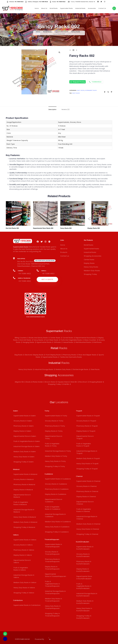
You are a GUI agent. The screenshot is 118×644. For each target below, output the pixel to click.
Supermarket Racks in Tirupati (88, 416)
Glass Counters (90, 340)
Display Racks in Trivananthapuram (52, 568)
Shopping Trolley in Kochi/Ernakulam (84, 617)
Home (37, 8)
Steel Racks (95, 369)
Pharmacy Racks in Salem (24, 426)
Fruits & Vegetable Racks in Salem (27, 441)
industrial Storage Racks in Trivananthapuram (55, 592)
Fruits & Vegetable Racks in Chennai (84, 510)
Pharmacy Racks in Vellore (24, 550)
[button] (59, 52)
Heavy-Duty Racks (91, 267)
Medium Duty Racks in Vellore (25, 582)
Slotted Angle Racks (81, 369)
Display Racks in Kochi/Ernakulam (83, 570)
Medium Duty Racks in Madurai (25, 522)
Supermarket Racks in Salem (25, 416)
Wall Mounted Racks (83, 342)
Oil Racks (57, 342)
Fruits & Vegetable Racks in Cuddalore (53, 508)
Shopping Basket (96, 382)
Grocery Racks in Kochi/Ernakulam (83, 555)
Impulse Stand (63, 382)
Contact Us (102, 8)
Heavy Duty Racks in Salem (24, 457)
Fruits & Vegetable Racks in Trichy (52, 445)
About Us (44, 8)
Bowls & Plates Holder (35, 382)
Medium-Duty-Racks (92, 271)
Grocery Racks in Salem (23, 421)
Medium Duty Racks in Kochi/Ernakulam (85, 602)
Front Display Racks (53, 355)
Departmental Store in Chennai (85, 503)
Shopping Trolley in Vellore (24, 593)
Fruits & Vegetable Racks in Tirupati (84, 445)
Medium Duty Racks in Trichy (56, 456)
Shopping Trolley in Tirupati (87, 469)
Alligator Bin (19, 382)
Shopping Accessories (93, 256)
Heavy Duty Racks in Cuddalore (57, 527)
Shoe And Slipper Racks (87, 355)
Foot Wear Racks (52, 340)
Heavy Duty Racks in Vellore (24, 588)
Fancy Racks (76, 32)
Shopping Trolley (90, 274)
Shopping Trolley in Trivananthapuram (52, 615)
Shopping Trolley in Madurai (24, 527)
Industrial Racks (80, 8)
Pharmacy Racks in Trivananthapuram (52, 560)
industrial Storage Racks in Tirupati (87, 452)
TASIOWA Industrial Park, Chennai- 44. (85, 2)
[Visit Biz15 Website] (49, 640)
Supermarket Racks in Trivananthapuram (54, 545)
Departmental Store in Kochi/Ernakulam (84, 577)
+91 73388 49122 (19, 2)
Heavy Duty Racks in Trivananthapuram (53, 607)
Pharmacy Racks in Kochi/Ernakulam (84, 563)
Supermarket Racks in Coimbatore (27, 605)
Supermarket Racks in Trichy (56, 416)
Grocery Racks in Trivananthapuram (52, 553)
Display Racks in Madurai (23, 490)
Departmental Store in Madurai (22, 496)
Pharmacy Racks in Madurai (24, 484)
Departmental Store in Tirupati (85, 437)
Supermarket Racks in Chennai (88, 481)
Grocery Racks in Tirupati (86, 421)
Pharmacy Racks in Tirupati (87, 426)
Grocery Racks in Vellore (23, 545)
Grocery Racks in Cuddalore (56, 484)
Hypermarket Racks (44, 342)
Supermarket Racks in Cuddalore (58, 479)
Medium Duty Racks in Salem (25, 452)
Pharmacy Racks (70, 355)
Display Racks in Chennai (86, 497)
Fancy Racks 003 (66, 228)
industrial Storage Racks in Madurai (24, 511)
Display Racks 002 (94, 228)
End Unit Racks (25, 340)
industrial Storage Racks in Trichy (58, 451)
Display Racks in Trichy (54, 431)
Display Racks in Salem (22, 431)
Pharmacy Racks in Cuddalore (57, 489)
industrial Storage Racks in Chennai (87, 518)
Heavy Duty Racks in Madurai (25, 517)
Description (52, 109)
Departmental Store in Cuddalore (54, 501)
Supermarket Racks (66, 8)
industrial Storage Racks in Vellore (24, 576)
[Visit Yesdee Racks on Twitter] (101, 2)
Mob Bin (74, 382)
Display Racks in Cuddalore (56, 494)
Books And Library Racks (38, 338)
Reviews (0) (66, 109)
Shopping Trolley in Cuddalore (57, 532)
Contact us (65, 256)
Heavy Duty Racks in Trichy (55, 461)
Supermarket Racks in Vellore (25, 540)
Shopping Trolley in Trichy (55, 466)
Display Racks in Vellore (23, 555)
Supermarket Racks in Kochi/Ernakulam (85, 548)
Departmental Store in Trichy (54, 437)
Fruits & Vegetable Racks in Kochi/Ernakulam (84, 586)
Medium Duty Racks (63, 369)
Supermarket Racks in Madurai (25, 474)
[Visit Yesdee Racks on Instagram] (105, 2)
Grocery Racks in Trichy (54, 421)
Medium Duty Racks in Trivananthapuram (54, 600)
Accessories (92, 8)
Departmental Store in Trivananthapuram (56, 575)
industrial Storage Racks (44, 369)
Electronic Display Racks (34, 355)
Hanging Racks (28, 342)
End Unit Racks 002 (12, 228)
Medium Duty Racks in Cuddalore (58, 522)
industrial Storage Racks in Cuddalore (55, 515)
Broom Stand (50, 382)
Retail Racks (54, 8)
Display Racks (89, 263)
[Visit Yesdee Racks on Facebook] (98, 2)
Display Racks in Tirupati (86, 431)
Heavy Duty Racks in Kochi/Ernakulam (84, 610)
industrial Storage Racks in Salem (27, 446)
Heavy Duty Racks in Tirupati (87, 464)
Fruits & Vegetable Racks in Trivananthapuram (52, 584)
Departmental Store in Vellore (22, 561)
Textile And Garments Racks (71, 357)
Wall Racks (97, 342)
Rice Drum (83, 382)
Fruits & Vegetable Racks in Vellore (21, 569)
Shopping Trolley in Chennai (87, 534)
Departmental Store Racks (85, 338)
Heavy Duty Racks (25, 369)
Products (64, 252)
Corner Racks (68, 338)
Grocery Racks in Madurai (24, 479)
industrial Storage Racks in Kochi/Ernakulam (87, 595)
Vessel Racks (68, 342)
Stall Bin (66, 384)
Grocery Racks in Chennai (86, 486)
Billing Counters (21, 338)
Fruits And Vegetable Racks (71, 340)
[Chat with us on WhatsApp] (114, 8)
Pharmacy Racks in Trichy (55, 426)
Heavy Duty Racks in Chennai (88, 529)
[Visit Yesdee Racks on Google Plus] (49, 242)
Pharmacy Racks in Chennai (87, 491)
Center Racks (89, 260)
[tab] (52, 109)
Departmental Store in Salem (25, 436)
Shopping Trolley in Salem (24, 462)
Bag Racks (19, 355)
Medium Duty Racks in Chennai (88, 524)
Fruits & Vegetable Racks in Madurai (21, 503)
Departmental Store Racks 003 (43, 228)
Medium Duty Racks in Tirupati (88, 458)
